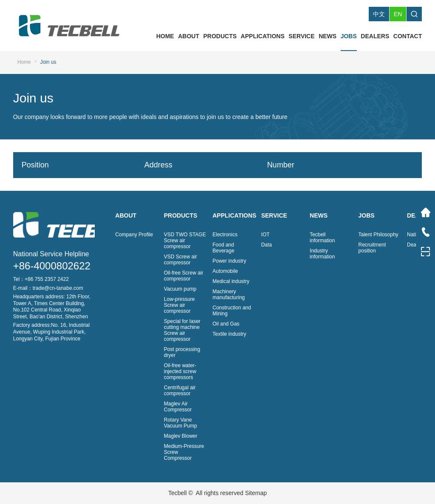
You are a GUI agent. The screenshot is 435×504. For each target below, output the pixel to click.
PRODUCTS (220, 36)
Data (267, 245)
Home (24, 62)
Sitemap (256, 493)
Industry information (322, 254)
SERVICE (301, 36)
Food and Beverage (223, 248)
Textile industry (229, 334)
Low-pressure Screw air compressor (179, 305)
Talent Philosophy (379, 235)
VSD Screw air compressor (181, 260)
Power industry (229, 261)
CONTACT (408, 36)
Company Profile (134, 235)
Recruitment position (372, 248)
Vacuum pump (180, 289)
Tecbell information (322, 238)
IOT (266, 235)
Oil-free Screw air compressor (184, 276)
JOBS (349, 36)
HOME (165, 36)
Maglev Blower (181, 436)
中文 (379, 14)
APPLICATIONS (263, 36)
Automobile (225, 271)
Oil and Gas (226, 324)
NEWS (328, 36)
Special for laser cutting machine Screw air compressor (182, 330)
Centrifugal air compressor (180, 391)
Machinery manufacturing (229, 294)
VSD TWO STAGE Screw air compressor (185, 241)
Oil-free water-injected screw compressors (180, 371)
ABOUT (189, 36)
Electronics (225, 235)
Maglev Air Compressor (178, 407)
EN (398, 14)
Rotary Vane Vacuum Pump (181, 423)
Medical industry (231, 281)
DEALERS (375, 36)
